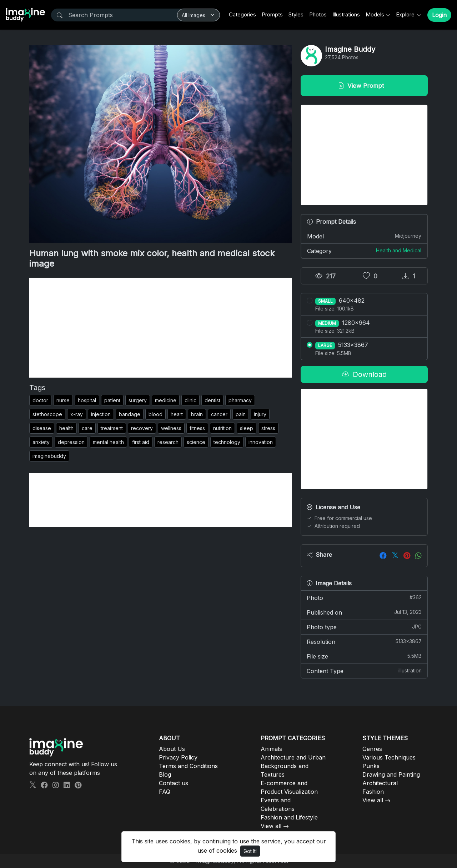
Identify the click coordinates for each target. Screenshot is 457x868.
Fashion (373, 792)
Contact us (174, 783)
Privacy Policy (178, 757)
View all (271, 826)
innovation (261, 442)
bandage (130, 414)
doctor (40, 400)
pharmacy (240, 400)
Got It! (250, 851)
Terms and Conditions (188, 766)
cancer (219, 414)
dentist (212, 400)
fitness (197, 428)
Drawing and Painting (391, 774)
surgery (138, 400)
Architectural (380, 783)
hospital (87, 400)
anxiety (41, 442)
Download (364, 374)
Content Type (364, 671)
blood (155, 414)
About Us (172, 749)
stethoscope (47, 414)
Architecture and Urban (293, 757)
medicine (166, 400)
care (87, 428)
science (196, 442)
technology (227, 442)
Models (375, 14)
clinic (190, 400)
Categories (242, 14)
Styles (296, 14)
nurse (63, 400)
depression (71, 442)
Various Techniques (389, 757)
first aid (141, 442)
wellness (171, 428)
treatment (112, 428)
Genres (372, 749)
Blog (165, 774)
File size (364, 656)
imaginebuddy (49, 456)
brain (197, 414)
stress (268, 428)
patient (112, 400)
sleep (247, 428)
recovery (142, 428)
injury (260, 414)
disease (42, 428)
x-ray (77, 414)
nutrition (222, 428)
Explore (406, 14)
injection (101, 414)
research (168, 442)
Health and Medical (399, 250)
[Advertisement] (161, 328)
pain (241, 414)
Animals (271, 749)
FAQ (165, 792)
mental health (108, 442)
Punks (371, 766)
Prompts (272, 14)
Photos (318, 14)
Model (364, 236)
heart (177, 414)
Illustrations (346, 14)
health (66, 428)
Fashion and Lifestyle (289, 817)
